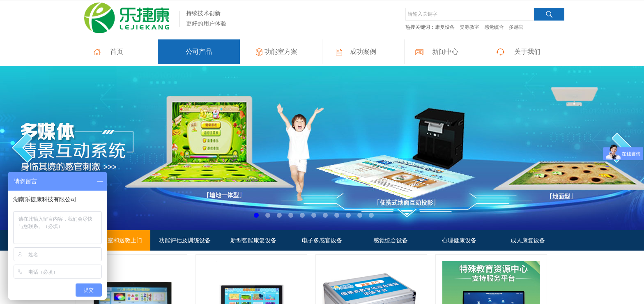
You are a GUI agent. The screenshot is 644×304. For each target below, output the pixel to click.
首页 (117, 52)
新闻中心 (445, 52)
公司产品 (199, 52)
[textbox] (470, 14)
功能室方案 (281, 52)
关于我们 (527, 52)
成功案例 (363, 52)
